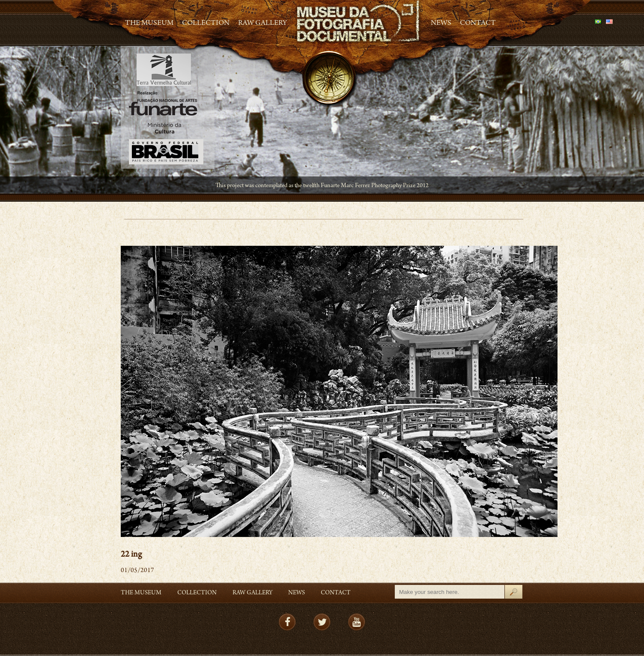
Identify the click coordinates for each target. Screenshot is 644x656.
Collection (206, 24)
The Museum (149, 24)
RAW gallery (262, 24)
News (441, 24)
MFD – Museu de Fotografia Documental (359, 22)
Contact (478, 24)
